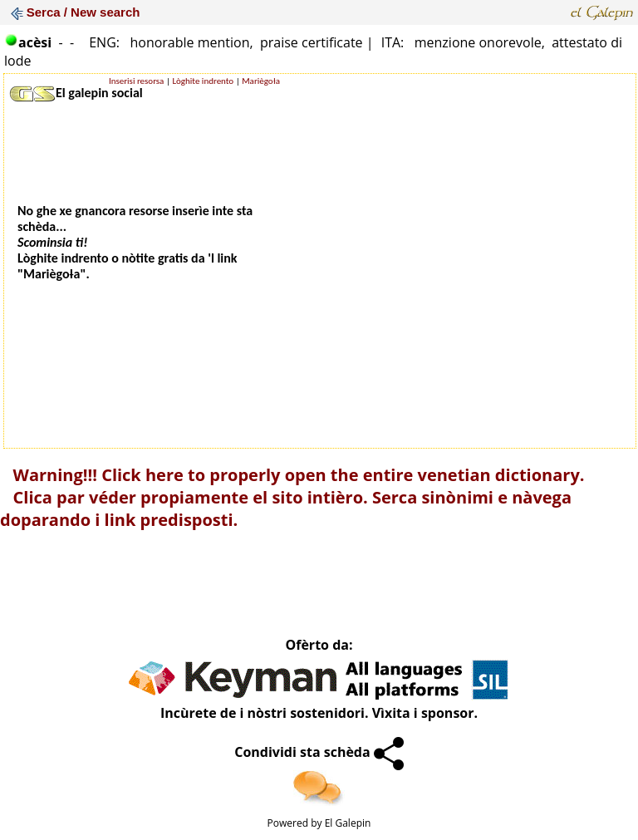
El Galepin (348, 823)
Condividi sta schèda (319, 752)
